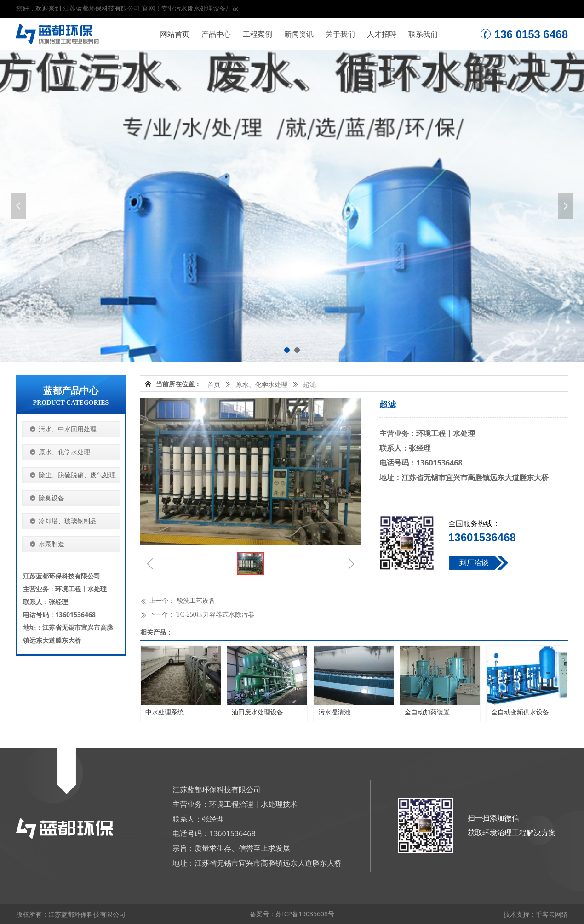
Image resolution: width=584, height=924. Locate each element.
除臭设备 (52, 498)
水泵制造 (52, 544)
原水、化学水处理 (262, 385)
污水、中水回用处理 (68, 429)
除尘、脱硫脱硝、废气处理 (77, 475)
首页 (214, 385)
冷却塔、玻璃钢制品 (68, 521)
